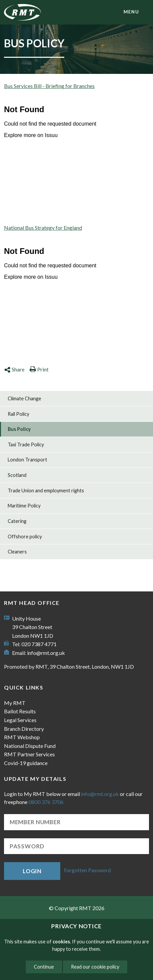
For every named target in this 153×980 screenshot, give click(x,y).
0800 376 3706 (46, 802)
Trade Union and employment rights (46, 491)
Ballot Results (20, 711)
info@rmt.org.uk (46, 653)
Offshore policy (25, 537)
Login (32, 871)
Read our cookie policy (95, 967)
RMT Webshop (22, 737)
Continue (44, 967)
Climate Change (24, 398)
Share (14, 369)
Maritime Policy (24, 506)
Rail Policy (18, 414)
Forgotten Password (87, 870)
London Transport (27, 460)
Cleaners (17, 552)
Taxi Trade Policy (26, 444)
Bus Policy (19, 429)
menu (131, 12)
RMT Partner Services (29, 754)
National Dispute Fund (30, 746)
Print (39, 369)
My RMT (15, 703)
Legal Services (20, 720)
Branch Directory (24, 729)
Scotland (17, 475)
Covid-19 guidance (26, 763)
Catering (17, 521)
